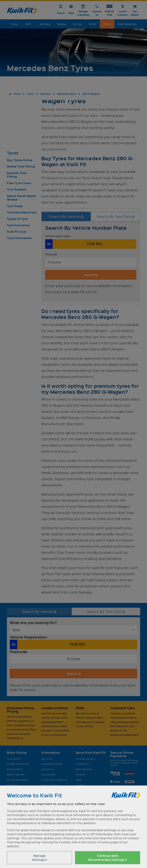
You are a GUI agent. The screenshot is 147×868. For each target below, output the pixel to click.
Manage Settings (39, 858)
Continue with (108, 858)
